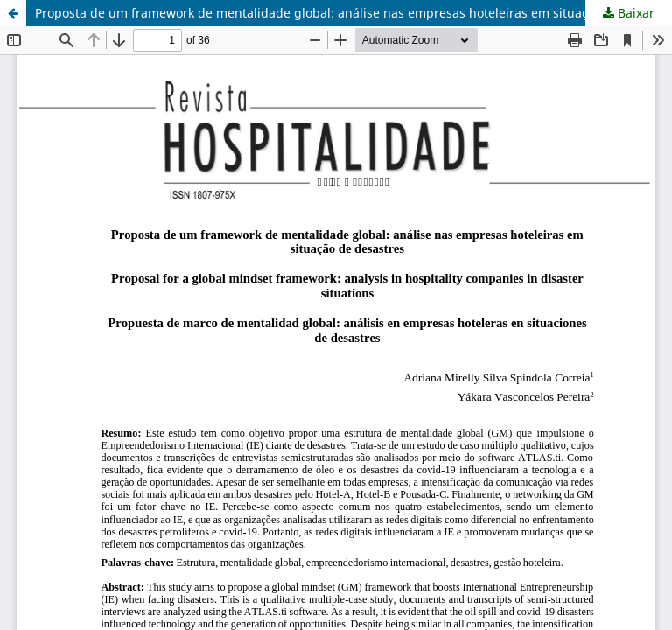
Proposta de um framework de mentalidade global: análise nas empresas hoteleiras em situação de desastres (353, 13)
